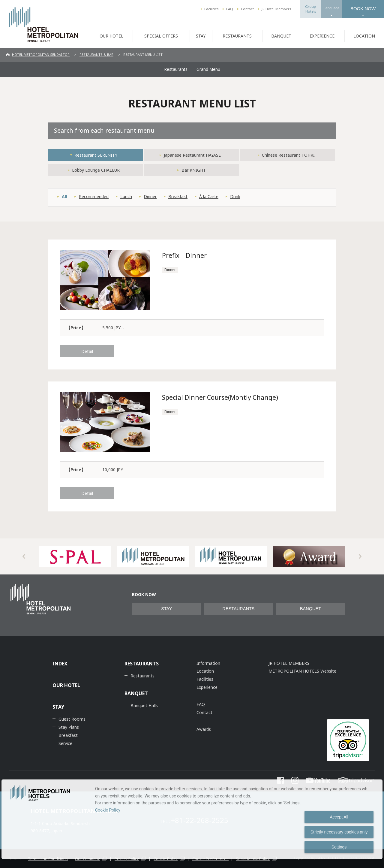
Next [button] (360, 556)
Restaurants (176, 69)
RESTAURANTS (237, 36)
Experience (207, 687)
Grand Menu (208, 69)
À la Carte (209, 196)
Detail (87, 351)
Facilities (211, 9)
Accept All (339, 817)
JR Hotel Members (276, 9)
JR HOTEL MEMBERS (289, 663)
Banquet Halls (144, 705)
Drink (235, 196)
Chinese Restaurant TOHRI (288, 155)
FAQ (230, 9)
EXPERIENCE (322, 36)
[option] (75, 556)
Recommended (94, 196)
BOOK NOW (363, 9)
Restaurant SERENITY (96, 155)
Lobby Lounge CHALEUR (96, 170)
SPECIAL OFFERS (161, 36)
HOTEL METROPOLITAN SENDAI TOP (41, 54)
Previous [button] (24, 556)
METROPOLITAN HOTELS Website (302, 671)
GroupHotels (310, 9)
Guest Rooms (72, 719)
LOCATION (364, 36)
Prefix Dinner (184, 255)
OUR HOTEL (111, 36)
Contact (247, 9)
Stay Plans (69, 727)
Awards (204, 729)
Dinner (150, 196)
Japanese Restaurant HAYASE (192, 155)
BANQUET (281, 36)
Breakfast (178, 196)
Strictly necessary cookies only (339, 832)
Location (205, 671)
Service (65, 743)
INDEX (60, 664)
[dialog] (192, 819)
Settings (339, 847)
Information (208, 663)
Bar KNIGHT (194, 170)
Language (331, 8)
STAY (201, 36)
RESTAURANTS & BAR (96, 54)
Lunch (126, 196)
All (64, 196)
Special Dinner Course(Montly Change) (220, 397)
